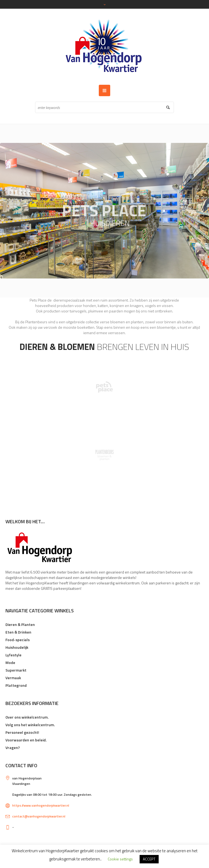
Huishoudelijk (17, 647)
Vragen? (13, 748)
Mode (10, 662)
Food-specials (18, 640)
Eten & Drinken (18, 632)
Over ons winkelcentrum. (27, 717)
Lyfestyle (13, 655)
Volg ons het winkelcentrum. (30, 725)
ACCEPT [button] (149, 859)
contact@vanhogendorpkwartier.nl (39, 816)
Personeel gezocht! (22, 732)
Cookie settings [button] (120, 859)
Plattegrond (16, 685)
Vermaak (13, 678)
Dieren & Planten (20, 624)
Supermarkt (16, 670)
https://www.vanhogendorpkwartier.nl (41, 805)
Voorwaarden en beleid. (26, 740)
